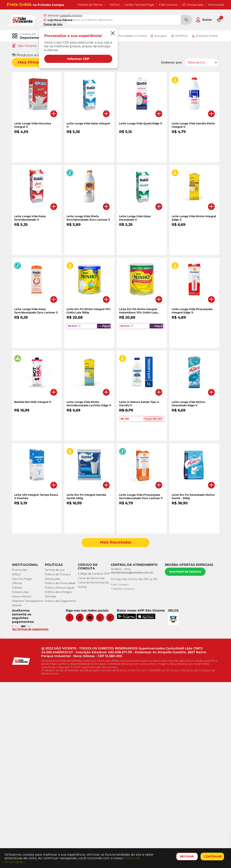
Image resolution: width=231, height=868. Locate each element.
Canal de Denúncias (91, 769)
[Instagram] (82, 803)
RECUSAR (186, 856)
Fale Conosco (168, 5)
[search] (140, 20)
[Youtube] (93, 803)
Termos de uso (55, 756)
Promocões (21, 756)
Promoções (216, 5)
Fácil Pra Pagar (24, 765)
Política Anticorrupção (60, 774)
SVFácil (115, 5)
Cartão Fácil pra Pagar (139, 5)
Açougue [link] (157, 36)
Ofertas (18, 769)
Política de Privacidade (61, 769)
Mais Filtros (30, 63)
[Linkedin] (103, 803)
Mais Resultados (116, 729)
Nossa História (23, 782)
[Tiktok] (113, 803)
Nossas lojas (193, 5)
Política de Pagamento (61, 787)
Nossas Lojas (22, 778)
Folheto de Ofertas (90, 5)
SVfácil (18, 760)
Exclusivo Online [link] (203, 36)
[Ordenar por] (200, 63)
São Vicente (29, 46)
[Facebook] (72, 803)
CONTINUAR (212, 856)
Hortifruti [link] (178, 36)
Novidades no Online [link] (129, 36)
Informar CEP (79, 59)
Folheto (19, 774)
